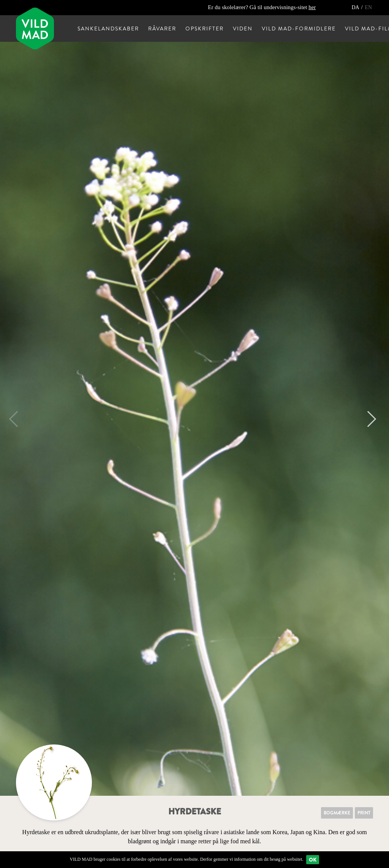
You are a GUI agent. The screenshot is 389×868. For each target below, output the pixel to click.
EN (368, 7)
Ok (313, 860)
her (312, 7)
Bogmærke (337, 813)
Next (368, 419)
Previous (17, 419)
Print (364, 813)
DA (356, 7)
